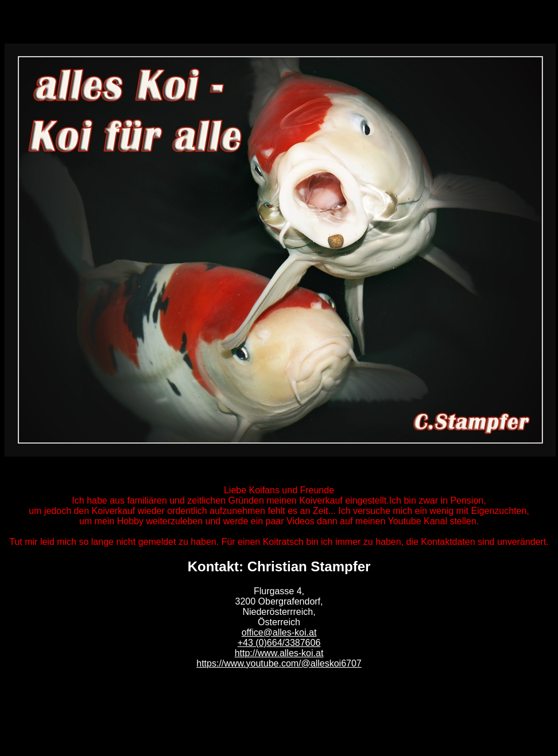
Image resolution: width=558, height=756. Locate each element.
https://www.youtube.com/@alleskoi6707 (279, 663)
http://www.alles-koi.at (279, 653)
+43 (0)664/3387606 (279, 643)
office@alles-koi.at (279, 632)
